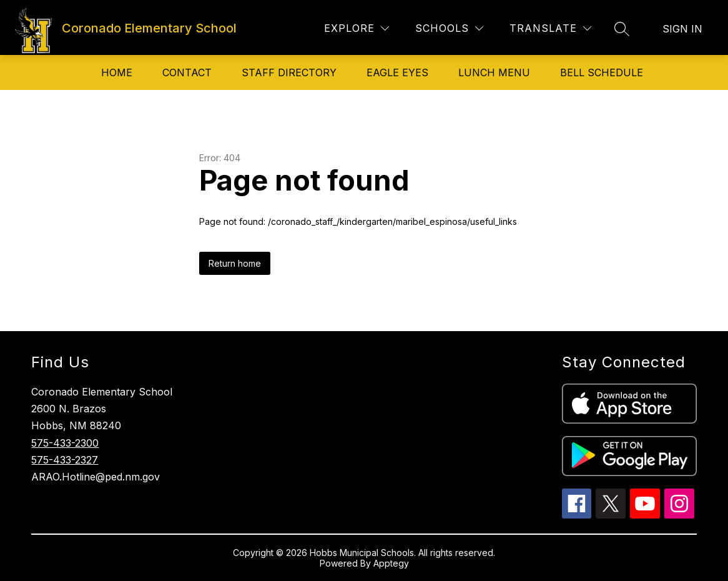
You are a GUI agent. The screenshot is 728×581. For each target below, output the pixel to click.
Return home (235, 263)
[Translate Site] (550, 28)
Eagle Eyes (397, 72)
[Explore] (357, 28)
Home (117, 72)
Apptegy (391, 563)
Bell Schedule (602, 72)
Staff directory (289, 72)
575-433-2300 (65, 443)
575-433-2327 (65, 460)
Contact (187, 72)
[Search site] (622, 29)
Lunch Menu (494, 72)
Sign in (682, 29)
